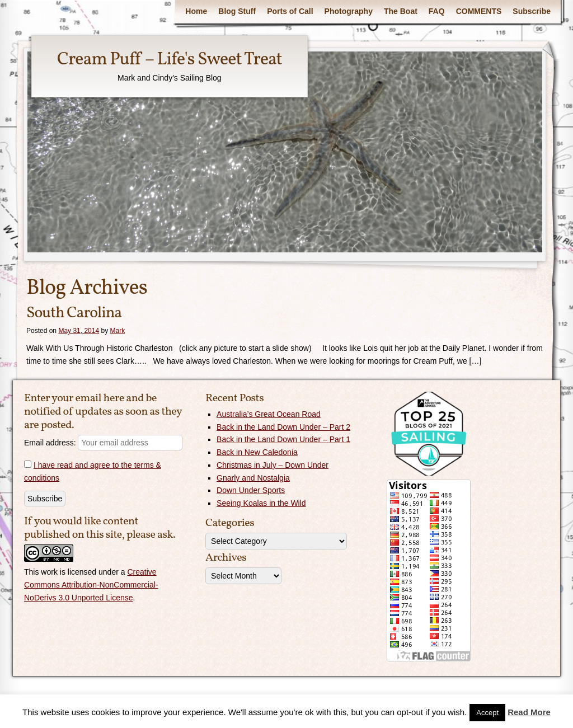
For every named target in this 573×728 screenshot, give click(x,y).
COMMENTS (479, 11)
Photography (349, 11)
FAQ (437, 11)
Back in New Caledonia (257, 452)
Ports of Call (290, 11)
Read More (529, 712)
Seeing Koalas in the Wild (261, 503)
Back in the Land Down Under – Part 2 (283, 427)
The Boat (401, 11)
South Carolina (74, 313)
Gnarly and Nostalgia (253, 478)
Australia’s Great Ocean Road (269, 414)
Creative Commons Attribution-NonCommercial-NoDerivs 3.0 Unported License (91, 585)
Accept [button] (487, 713)
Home (196, 11)
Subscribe (532, 11)
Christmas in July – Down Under (273, 465)
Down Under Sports (251, 490)
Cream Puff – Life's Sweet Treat (170, 60)
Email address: (103, 443)
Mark (117, 331)
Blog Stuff (237, 11)
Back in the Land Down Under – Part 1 (283, 439)
